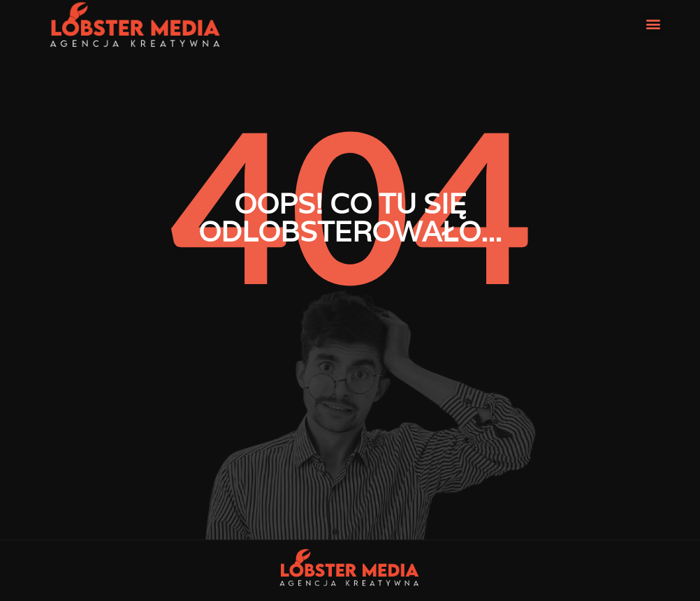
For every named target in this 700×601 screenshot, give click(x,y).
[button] (654, 23)
